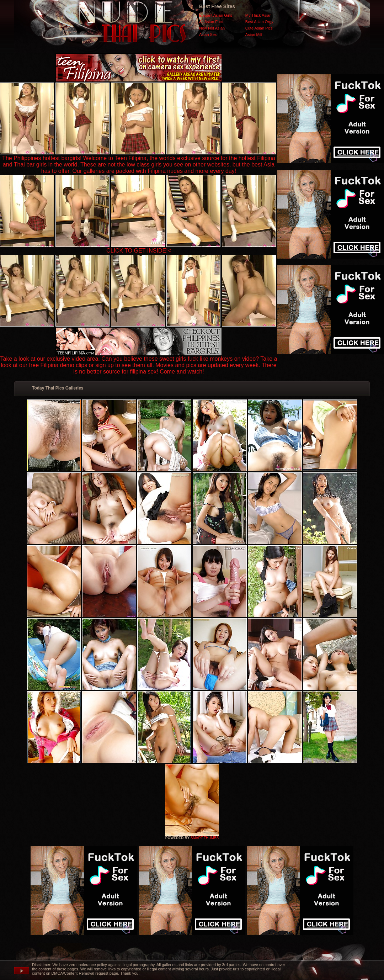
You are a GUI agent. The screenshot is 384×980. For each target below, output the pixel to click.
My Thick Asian (258, 15)
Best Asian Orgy (259, 22)
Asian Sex (208, 35)
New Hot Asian (212, 28)
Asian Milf (254, 35)
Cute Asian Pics (259, 28)
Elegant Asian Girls (216, 15)
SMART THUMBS (205, 838)
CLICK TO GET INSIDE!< (139, 251)
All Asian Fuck (211, 22)
